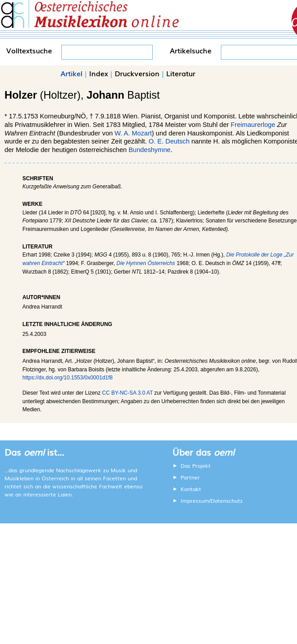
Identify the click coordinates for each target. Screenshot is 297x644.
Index (99, 73)
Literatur (181, 73)
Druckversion (137, 73)
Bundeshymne (150, 150)
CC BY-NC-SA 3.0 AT (127, 393)
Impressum (195, 500)
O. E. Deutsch (169, 141)
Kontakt (191, 489)
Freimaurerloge (253, 125)
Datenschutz (227, 500)
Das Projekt (196, 466)
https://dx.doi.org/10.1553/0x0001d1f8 (68, 378)
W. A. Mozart (133, 133)
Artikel (71, 73)
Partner (190, 477)
